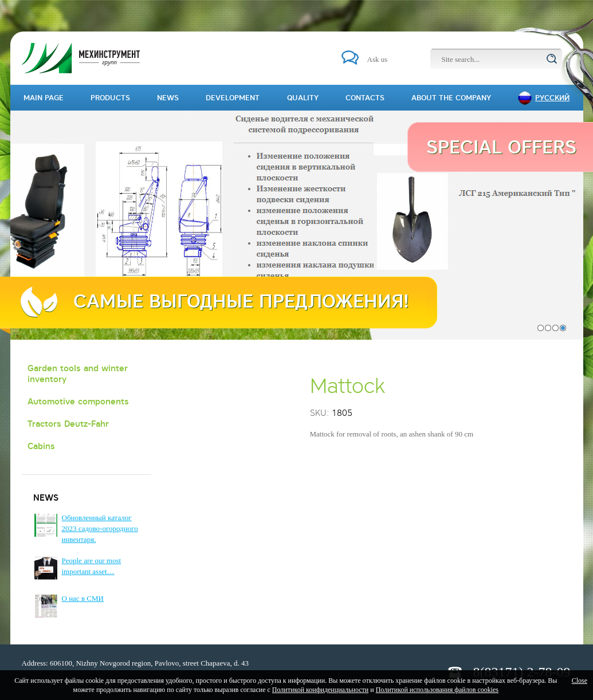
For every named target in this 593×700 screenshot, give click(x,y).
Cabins (41, 446)
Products (110, 98)
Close (580, 681)
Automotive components (78, 401)
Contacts (365, 98)
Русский (552, 98)
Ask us (378, 59)
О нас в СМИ (83, 598)
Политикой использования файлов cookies (437, 690)
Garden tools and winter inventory (78, 373)
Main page (44, 98)
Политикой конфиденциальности (320, 690)
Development (233, 98)
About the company (451, 98)
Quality (303, 98)
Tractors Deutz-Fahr (68, 424)
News (168, 98)
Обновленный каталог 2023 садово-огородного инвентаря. (100, 528)
